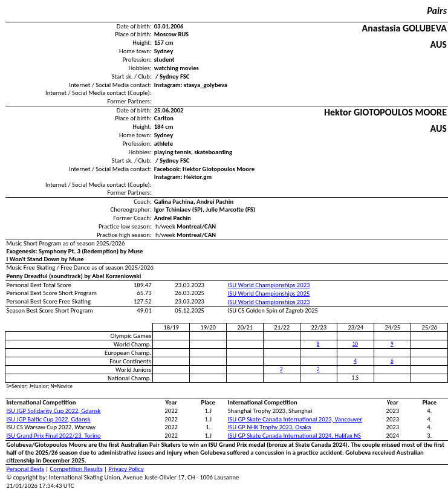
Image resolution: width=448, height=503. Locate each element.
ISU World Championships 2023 (269, 285)
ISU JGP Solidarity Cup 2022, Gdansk (54, 411)
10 (355, 344)
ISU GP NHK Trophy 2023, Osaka (270, 427)
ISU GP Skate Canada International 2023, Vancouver (295, 419)
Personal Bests (25, 469)
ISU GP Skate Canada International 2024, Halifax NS (294, 436)
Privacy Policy (126, 469)
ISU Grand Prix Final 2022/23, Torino (54, 436)
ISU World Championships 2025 (269, 294)
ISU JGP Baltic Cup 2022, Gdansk (49, 419)
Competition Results (76, 469)
